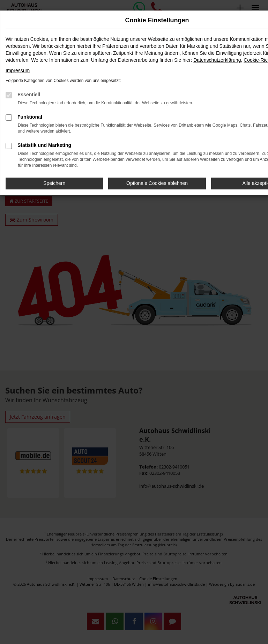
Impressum (18, 70)
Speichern (54, 183)
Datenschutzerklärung (217, 60)
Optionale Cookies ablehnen (157, 183)
